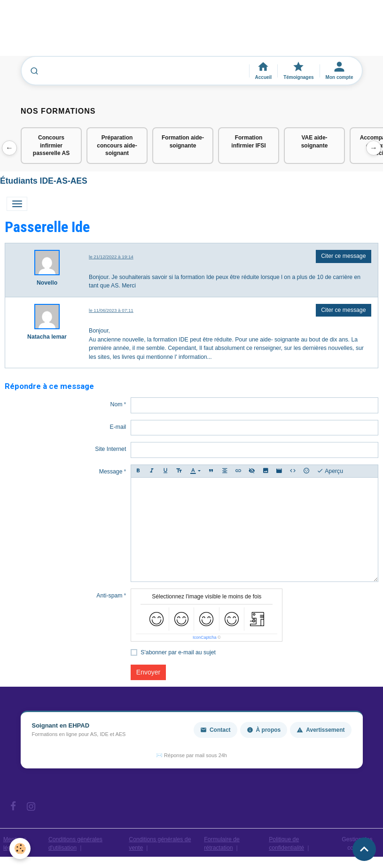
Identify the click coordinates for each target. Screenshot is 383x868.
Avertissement (320, 730)
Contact (215, 730)
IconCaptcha (205, 637)
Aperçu (330, 471)
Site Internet (110, 449)
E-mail (118, 427)
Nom (117, 404)
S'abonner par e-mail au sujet (178, 652)
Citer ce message (343, 256)
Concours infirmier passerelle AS (51, 146)
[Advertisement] (171, 32)
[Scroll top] (364, 849)
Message (111, 472)
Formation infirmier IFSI (248, 142)
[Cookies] (20, 849)
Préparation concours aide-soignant (117, 146)
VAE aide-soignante (315, 142)
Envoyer (148, 672)
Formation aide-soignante (183, 142)
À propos (264, 730)
